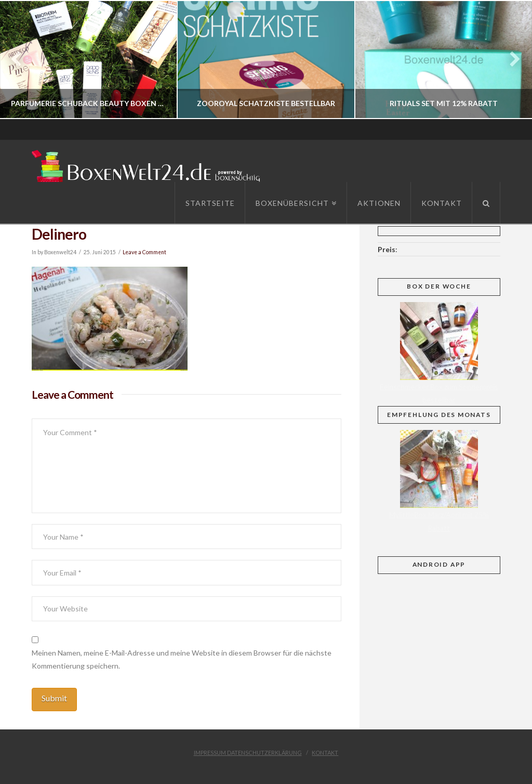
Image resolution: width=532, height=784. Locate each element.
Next (510, 60)
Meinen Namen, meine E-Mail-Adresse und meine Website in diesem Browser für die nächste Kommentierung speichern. (182, 659)
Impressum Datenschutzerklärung (248, 753)
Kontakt (325, 753)
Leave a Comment (144, 252)
